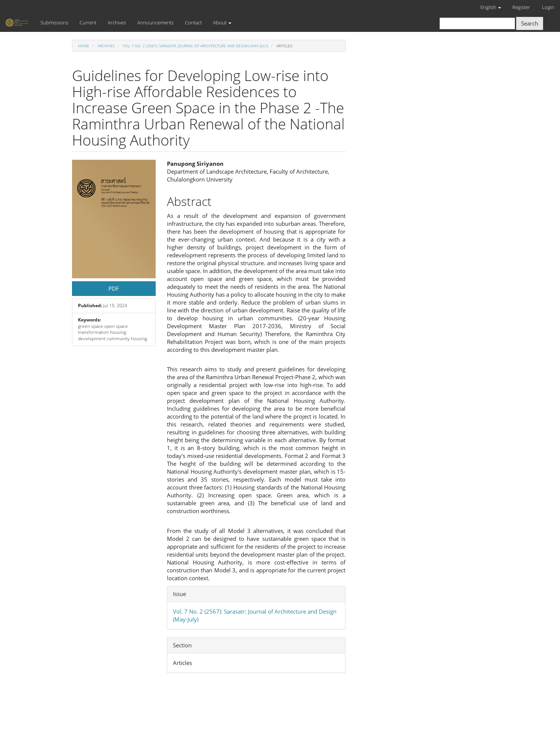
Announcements (155, 23)
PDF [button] (114, 288)
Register (521, 7)
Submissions (54, 23)
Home (84, 46)
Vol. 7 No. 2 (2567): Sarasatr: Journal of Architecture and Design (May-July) (195, 46)
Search (530, 23)
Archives (117, 23)
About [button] (222, 23)
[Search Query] (477, 23)
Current (88, 23)
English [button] (491, 7)
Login (548, 7)
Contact (193, 23)
